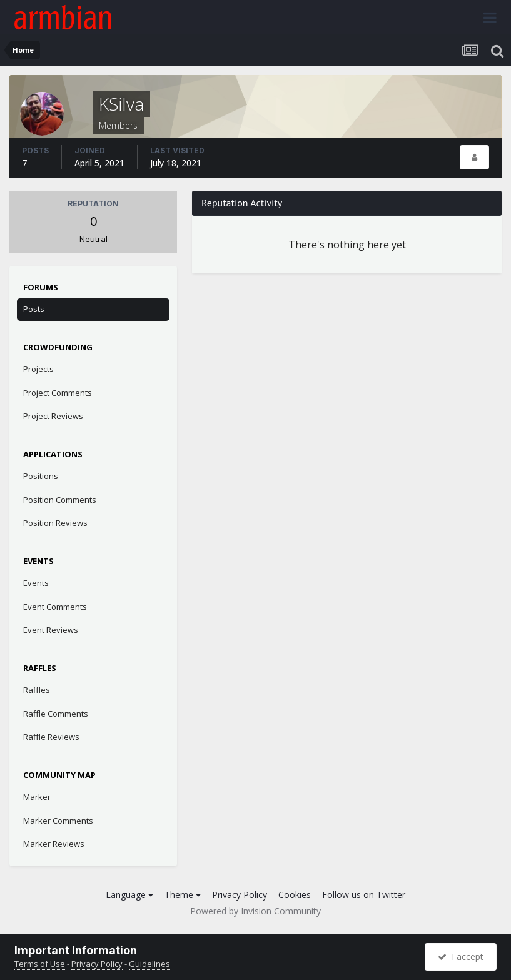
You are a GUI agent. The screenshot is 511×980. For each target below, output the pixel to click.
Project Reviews (53, 416)
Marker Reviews (54, 844)
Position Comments (60, 500)
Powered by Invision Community (255, 911)
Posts (34, 309)
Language (129, 895)
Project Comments (58, 393)
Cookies (295, 895)
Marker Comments (58, 821)
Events (36, 583)
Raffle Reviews (51, 737)
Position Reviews (55, 523)
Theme (183, 895)
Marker (37, 797)
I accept (461, 957)
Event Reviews (51, 630)
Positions (41, 476)
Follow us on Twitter (364, 895)
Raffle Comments (56, 714)
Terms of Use (40, 964)
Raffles (37, 690)
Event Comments (55, 607)
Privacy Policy (240, 895)
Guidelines (149, 964)
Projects (38, 369)
